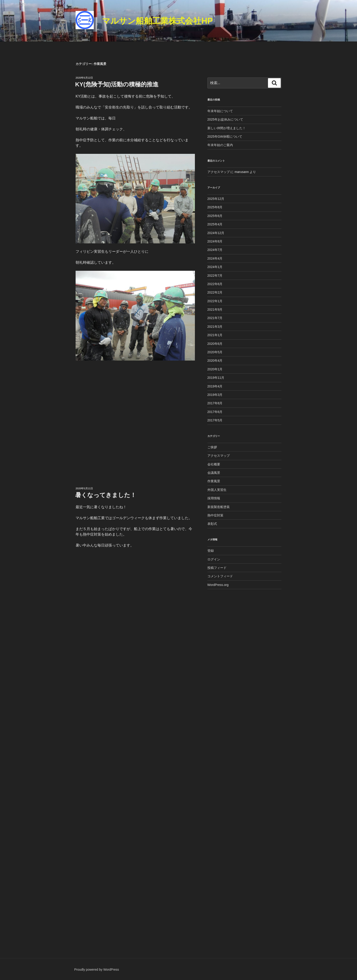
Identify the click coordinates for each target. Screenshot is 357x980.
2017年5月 (215, 420)
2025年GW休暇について (225, 137)
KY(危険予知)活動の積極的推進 (117, 84)
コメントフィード (220, 576)
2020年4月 (215, 361)
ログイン (214, 559)
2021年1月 (215, 335)
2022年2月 (215, 292)
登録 (211, 551)
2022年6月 (215, 284)
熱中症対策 (215, 515)
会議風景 (214, 473)
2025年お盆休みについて (225, 119)
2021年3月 (215, 327)
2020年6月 (215, 344)
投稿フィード (217, 568)
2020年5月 (215, 352)
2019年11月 (216, 378)
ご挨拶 (212, 447)
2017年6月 (215, 412)
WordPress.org (218, 585)
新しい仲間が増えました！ (227, 128)
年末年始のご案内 (220, 145)
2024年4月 (215, 258)
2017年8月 (215, 403)
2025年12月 (216, 199)
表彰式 (212, 524)
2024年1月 (215, 267)
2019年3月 (215, 395)
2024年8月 (215, 241)
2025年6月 (215, 216)
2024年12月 (216, 233)
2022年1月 (215, 301)
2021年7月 (215, 318)
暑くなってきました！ (106, 495)
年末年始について (220, 111)
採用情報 (214, 498)
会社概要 (214, 464)
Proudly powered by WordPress (97, 970)
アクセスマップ (219, 172)
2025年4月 (215, 224)
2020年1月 (215, 369)
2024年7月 (215, 250)
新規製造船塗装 (219, 507)
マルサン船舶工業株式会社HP (157, 21)
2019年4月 (215, 386)
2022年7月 (215, 276)
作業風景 (214, 481)
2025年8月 (215, 207)
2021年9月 (215, 309)
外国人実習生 (217, 490)
